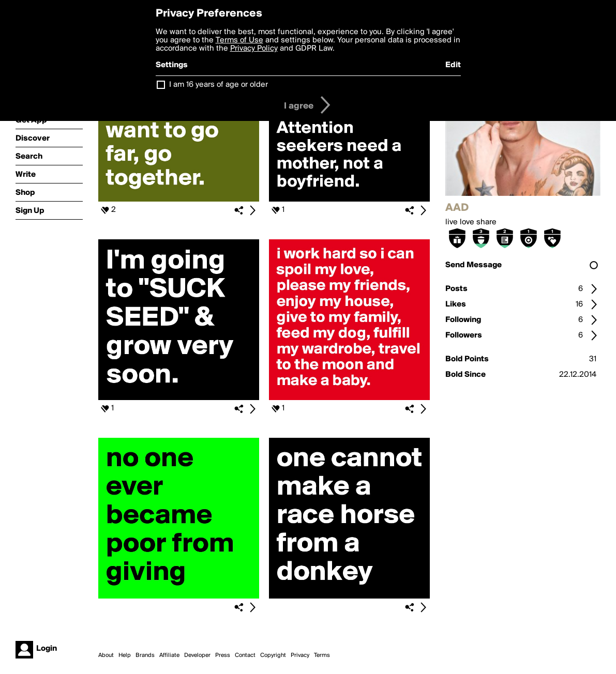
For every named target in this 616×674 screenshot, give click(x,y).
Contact (245, 655)
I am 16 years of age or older (219, 85)
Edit (453, 65)
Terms (322, 655)
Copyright (273, 655)
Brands (145, 655)
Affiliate (169, 655)
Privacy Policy (254, 49)
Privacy (300, 655)
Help (125, 655)
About (106, 655)
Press (223, 655)
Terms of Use (239, 40)
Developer (197, 655)
